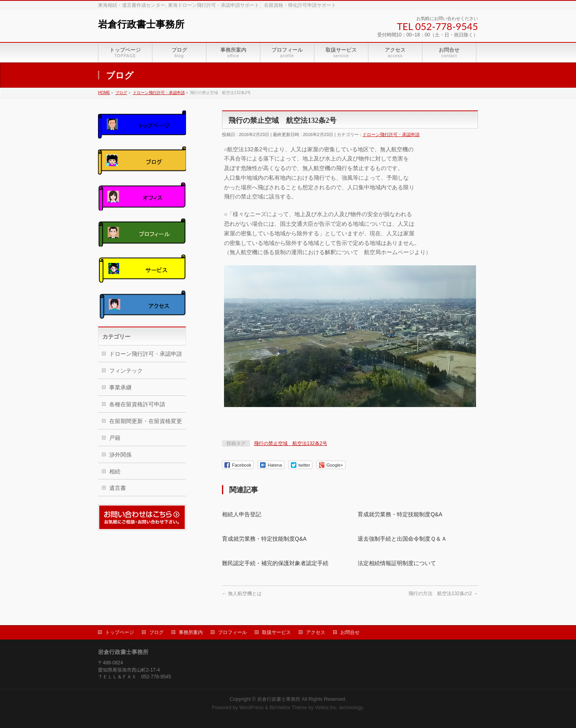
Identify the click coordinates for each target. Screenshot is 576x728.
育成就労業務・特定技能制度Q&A (400, 514)
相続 (115, 471)
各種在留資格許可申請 (137, 404)
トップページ (120, 632)
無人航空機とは (242, 594)
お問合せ (350, 632)
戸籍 (115, 438)
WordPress (251, 708)
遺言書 (118, 488)
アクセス (316, 632)
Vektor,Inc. (326, 708)
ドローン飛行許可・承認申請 (391, 134)
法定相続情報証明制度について (397, 563)
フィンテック (126, 371)
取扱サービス (276, 632)
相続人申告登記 (242, 514)
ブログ (156, 632)
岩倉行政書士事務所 (141, 24)
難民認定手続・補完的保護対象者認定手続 (275, 563)
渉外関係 (120, 455)
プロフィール (232, 632)
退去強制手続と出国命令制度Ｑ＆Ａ (402, 539)
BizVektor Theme (288, 708)
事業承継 (120, 387)
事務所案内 (191, 632)
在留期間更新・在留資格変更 (146, 421)
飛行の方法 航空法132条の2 (443, 594)
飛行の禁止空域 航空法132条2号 (291, 443)
